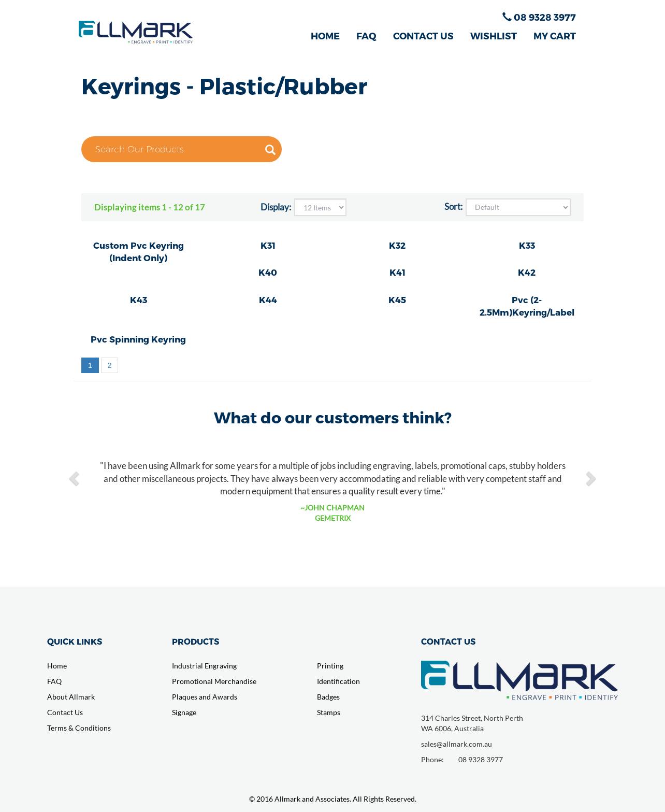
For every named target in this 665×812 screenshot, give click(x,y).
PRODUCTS (196, 641)
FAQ (366, 35)
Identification (338, 681)
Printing (330, 666)
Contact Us (65, 712)
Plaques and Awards (205, 697)
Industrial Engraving (204, 666)
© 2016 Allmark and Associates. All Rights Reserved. (333, 799)
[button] (75, 478)
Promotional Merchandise (214, 681)
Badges (328, 697)
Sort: (453, 206)
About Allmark (71, 697)
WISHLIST (494, 35)
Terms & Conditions (79, 728)
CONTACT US (423, 35)
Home (57, 666)
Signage (184, 712)
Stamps (329, 712)
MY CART (555, 35)
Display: (276, 206)
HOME (325, 35)
